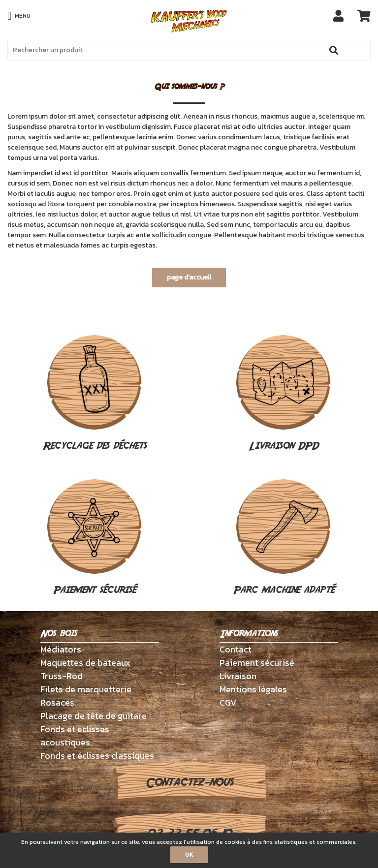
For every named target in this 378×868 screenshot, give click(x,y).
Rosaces (57, 702)
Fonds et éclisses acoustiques (75, 736)
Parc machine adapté (284, 538)
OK (189, 855)
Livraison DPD (283, 394)
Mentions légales (253, 689)
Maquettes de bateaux (85, 663)
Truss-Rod (62, 676)
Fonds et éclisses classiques (97, 756)
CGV (228, 702)
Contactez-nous (189, 782)
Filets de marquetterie (86, 689)
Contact (236, 649)
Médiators (61, 649)
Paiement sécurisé (94, 538)
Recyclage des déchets (95, 394)
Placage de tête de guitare (94, 716)
